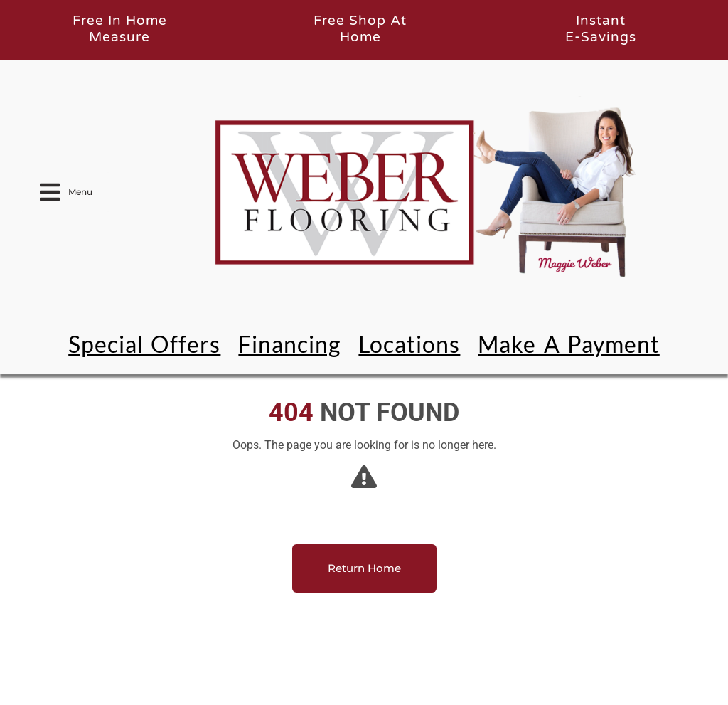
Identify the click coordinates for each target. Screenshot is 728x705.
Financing (289, 344)
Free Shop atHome (360, 29)
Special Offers (144, 344)
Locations (409, 344)
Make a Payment (568, 344)
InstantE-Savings (601, 29)
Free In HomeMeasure (120, 29)
